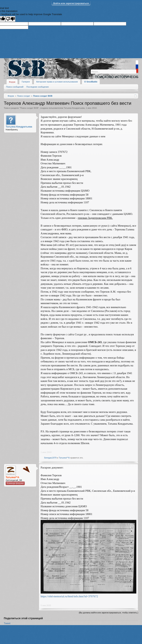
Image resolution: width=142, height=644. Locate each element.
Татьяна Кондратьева (74, 108)
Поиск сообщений (15, 87)
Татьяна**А (64, 458)
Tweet (7, 623)
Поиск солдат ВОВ (29, 108)
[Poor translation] (10, 19)
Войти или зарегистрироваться (71, 3)
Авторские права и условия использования (57, 82)
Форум (12, 82)
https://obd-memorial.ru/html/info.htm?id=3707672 (69, 596)
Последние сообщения (37, 87)
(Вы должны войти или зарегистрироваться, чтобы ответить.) (108, 613)
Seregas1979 (50, 458)
